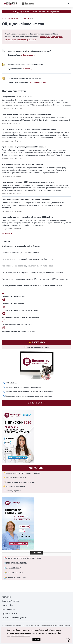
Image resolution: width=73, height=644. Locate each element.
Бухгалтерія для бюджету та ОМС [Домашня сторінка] (14, 18)
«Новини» (27, 69)
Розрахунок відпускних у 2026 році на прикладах (22, 164)
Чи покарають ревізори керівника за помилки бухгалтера (28, 259)
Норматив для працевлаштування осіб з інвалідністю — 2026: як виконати (35, 279)
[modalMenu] (68, 4)
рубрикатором (27, 55)
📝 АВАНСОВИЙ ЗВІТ (12, 568)
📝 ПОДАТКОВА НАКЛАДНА (15, 578)
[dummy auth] (62, 4)
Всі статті (6, 234)
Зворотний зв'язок (11, 601)
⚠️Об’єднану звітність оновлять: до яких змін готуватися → (37, 12)
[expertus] (27, 4)
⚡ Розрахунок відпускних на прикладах (19, 482)
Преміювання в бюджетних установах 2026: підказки (24, 147)
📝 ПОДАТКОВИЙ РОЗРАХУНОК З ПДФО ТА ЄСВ (23, 558)
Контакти (6, 597)
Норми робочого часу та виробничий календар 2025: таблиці (28, 217)
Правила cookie (9, 613)
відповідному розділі (38, 82)
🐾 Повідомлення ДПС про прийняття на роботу (22, 387)
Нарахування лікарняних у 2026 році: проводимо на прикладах (28, 182)
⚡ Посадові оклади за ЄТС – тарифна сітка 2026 (22, 473)
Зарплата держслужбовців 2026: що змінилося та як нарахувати (29, 129)
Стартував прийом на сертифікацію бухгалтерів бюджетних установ (32, 272)
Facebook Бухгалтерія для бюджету (36, 322)
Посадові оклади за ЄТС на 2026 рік (17, 97)
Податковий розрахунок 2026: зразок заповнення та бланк (27, 114)
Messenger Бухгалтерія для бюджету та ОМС (36, 315)
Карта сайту (8, 605)
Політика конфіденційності (15, 618)
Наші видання (8, 609)
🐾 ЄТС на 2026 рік (10, 383)
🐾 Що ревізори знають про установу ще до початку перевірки (27, 396)
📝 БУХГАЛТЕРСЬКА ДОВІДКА (16, 563)
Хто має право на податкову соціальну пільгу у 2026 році (27, 266)
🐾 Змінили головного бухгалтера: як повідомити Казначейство (28, 392)
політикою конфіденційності (47, 633)
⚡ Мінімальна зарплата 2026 (14, 478)
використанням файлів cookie (18, 636)
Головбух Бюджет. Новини (36, 301)
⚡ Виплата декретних (12, 491)
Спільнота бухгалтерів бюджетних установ (36, 308)
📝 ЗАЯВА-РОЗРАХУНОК (13, 573)
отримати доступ (37, 403)
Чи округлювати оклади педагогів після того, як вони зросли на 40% (32, 286)
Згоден (36, 639)
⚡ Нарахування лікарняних (14, 486)
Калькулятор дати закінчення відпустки (36, 329)
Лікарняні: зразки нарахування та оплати (20, 252)
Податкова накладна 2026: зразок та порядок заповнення (26, 199)
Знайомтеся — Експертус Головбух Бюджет (21, 246)
